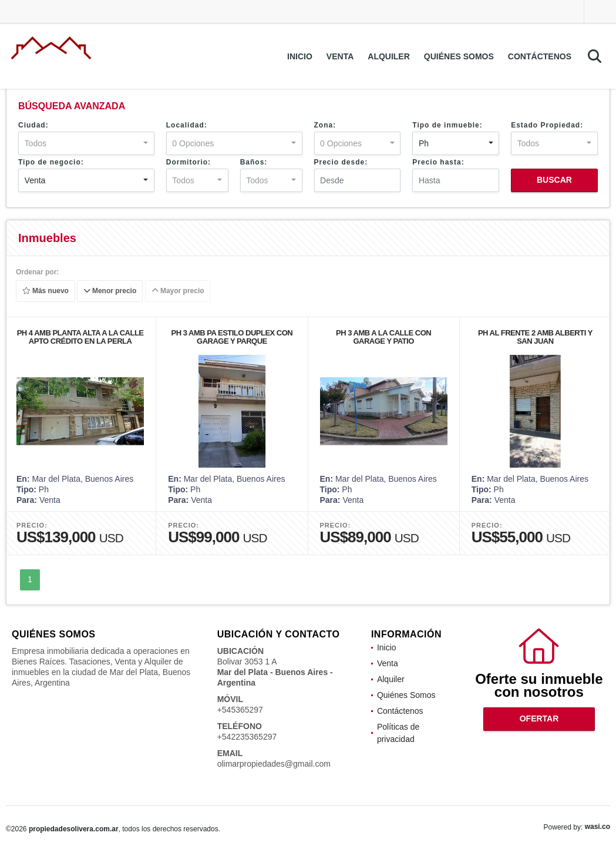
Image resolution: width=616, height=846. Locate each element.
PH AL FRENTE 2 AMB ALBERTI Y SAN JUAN (535, 337)
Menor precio (110, 291)
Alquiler (389, 56)
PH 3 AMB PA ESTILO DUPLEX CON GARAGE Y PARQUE (232, 337)
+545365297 (240, 710)
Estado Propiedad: (547, 125)
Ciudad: (33, 125)
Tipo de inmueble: (447, 125)
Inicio (300, 56)
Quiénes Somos (459, 56)
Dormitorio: (188, 162)
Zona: (325, 125)
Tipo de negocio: (51, 162)
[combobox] (86, 143)
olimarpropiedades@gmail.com (274, 764)
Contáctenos (540, 56)
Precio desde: (341, 162)
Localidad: (187, 125)
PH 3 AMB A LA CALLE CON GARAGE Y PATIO (383, 337)
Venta (340, 56)
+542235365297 (247, 737)
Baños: (254, 162)
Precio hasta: (438, 162)
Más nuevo (46, 291)
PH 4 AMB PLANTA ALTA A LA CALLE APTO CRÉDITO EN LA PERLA (80, 337)
